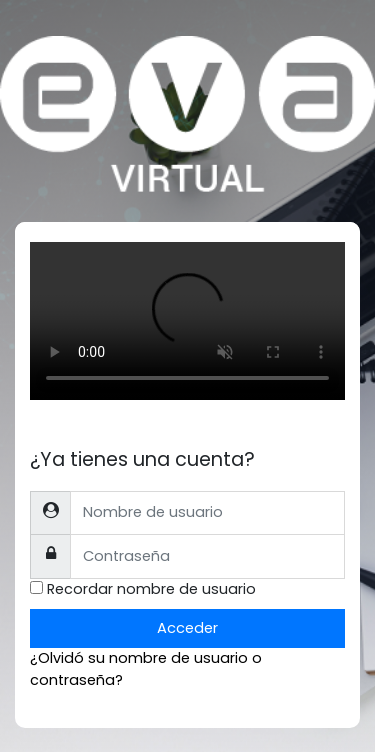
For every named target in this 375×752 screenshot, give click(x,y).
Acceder (187, 628)
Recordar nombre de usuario (151, 589)
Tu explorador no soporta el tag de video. (187, 321)
